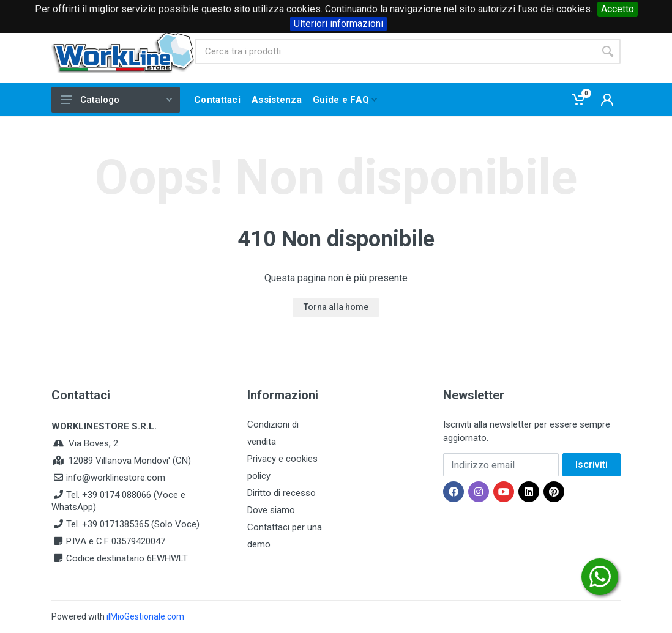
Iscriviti (592, 465)
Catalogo (117, 100)
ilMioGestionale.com (145, 616)
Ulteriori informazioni (338, 24)
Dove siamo (271, 510)
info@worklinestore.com (116, 478)
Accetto (618, 9)
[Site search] (395, 51)
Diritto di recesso (282, 493)
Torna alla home (336, 307)
